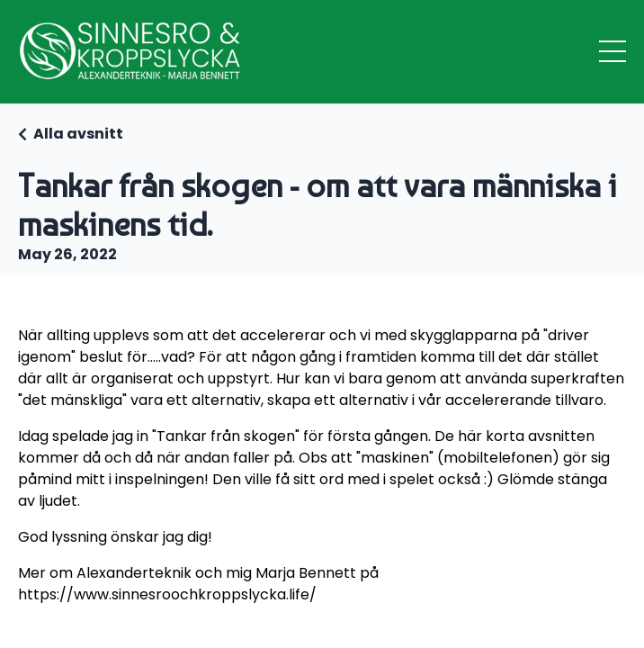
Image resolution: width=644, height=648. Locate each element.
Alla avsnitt (78, 134)
